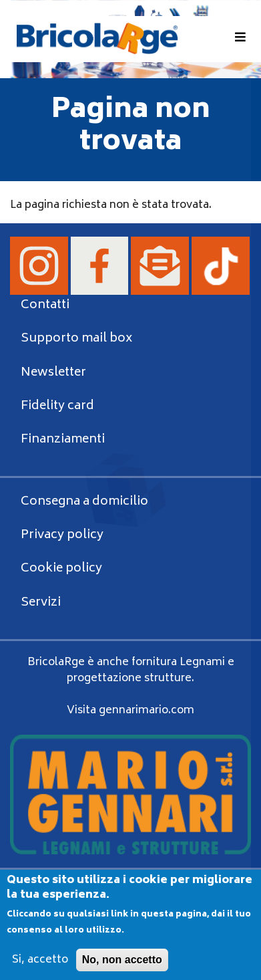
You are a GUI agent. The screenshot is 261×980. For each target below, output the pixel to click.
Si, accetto (40, 969)
